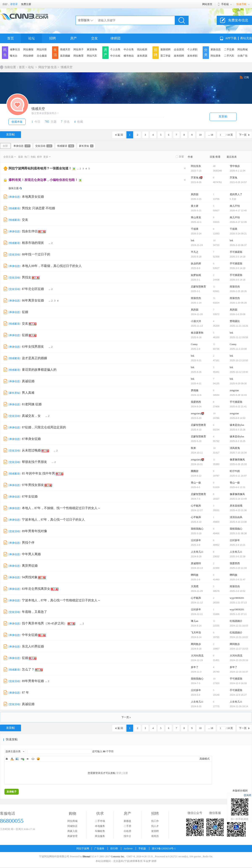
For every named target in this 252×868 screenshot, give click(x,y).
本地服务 (100, 826)
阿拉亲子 (79, 49)
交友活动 (44, 146)
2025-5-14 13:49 (238, 499)
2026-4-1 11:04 (238, 171)
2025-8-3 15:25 (238, 441)
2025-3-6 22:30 (238, 556)
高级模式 (205, 759)
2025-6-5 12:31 (238, 487)
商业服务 (100, 836)
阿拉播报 (28, 49)
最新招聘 (165, 49)
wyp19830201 (237, 598)
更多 (46, 157)
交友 (94, 38)
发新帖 (10, 134)
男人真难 (28, 393)
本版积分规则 (240, 791)
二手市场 (100, 821)
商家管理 (72, 836)
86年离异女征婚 (33, 300)
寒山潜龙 (196, 217)
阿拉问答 (42, 49)
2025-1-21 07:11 (238, 614)
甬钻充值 (246, 38)
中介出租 (115, 56)
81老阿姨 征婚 (32, 404)
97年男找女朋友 (33, 485)
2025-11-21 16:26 (239, 326)
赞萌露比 (235, 321)
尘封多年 (196, 540)
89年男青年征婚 (33, 681)
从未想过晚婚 (31, 450)
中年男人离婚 (31, 554)
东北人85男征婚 (33, 646)
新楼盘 (127, 821)
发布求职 (192, 56)
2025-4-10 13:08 (238, 522)
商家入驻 (72, 831)
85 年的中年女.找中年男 (38, 473)
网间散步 (196, 644)
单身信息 (22, 146)
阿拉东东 (196, 166)
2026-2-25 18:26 (238, 291)
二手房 (127, 826)
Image (17, 759)
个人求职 (192, 49)
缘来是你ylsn (237, 425)
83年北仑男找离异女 (36, 589)
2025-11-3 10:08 (238, 349)
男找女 (27, 277)
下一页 (243, 135)
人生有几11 (197, 552)
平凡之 (195, 252)
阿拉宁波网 (83, 849)
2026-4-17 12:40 (238, 211)
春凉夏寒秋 (197, 333)
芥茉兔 (195, 178)
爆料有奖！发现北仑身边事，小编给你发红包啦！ (43, 180)
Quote (28, 759)
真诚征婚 (28, 381)
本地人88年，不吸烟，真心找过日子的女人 (52, 266)
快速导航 (241, 4)
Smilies (38, 759)
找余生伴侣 (30, 231)
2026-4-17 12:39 (238, 222)
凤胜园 (195, 194)
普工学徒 (165, 56)
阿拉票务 (216, 56)
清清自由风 (236, 517)
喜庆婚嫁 (65, 56)
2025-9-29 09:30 (238, 383)
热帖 (33, 157)
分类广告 (243, 56)
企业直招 (179, 49)
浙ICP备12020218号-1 (164, 849)
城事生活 (15, 49)
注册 (125, 773)
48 (214, 166)
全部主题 (8, 157)
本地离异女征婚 (33, 197)
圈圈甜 (195, 471)
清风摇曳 (235, 448)
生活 (55, 52)
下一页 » (126, 717)
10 (200, 135)
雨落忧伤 (235, 287)
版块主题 (14, 188)
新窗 (181, 157)
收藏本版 (17, 122)
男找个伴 (28, 543)
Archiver (128, 849)
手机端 (225, 4)
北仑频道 (42, 56)
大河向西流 (197, 656)
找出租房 (142, 49)
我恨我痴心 (197, 529)
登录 (119, 773)
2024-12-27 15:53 (239, 649)
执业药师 (196, 264)
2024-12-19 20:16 (239, 660)
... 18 (211, 135)
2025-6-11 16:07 (238, 476)
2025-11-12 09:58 (239, 337)
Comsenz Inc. (118, 856)
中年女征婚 (30, 635)
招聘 (52, 38)
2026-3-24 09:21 (238, 234)
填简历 (155, 836)
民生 (5, 52)
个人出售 (115, 49)
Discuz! (87, 856)
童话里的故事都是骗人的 (39, 370)
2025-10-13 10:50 (239, 360)
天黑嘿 (195, 586)
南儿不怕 (235, 206)
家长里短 (86, 146)
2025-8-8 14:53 (238, 418)
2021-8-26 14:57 (238, 182)
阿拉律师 (28, 56)
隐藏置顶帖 (185, 168)
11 (214, 287)
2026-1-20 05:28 (238, 303)
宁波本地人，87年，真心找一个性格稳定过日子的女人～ (61, 600)
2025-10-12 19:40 (239, 372)
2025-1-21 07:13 (238, 603)
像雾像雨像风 (237, 460)
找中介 (127, 836)
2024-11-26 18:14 (239, 706)
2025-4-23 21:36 (238, 510)
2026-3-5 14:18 (238, 257)
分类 (206, 52)
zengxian (234, 390)
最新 (21, 157)
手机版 (142, 849)
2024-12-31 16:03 (239, 626)
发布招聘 (179, 56)
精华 (39, 157)
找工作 (155, 821)
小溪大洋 (196, 321)
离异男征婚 (30, 566)
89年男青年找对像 (34, 531)
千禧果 (195, 229)
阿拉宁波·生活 (48, 67)
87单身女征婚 (31, 439)
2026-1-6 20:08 (238, 314)
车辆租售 (100, 831)
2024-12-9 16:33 (238, 683)
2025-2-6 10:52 (238, 591)
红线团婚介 (236, 621)
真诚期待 (196, 563)
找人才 (155, 826)
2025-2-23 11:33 (238, 568)
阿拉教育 (79, 56)
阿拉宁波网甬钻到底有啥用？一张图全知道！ (40, 168)
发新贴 (223, 116)
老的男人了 (236, 194)
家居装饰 (92, 49)
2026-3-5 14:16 (238, 280)
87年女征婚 (30, 496)
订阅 (246, 77)
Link (22, 759)
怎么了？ (28, 669)
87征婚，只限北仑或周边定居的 (44, 427)
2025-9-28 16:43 (238, 395)
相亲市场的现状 (33, 243)
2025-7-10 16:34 (238, 453)
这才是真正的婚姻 (34, 358)
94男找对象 (30, 577)
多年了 (195, 667)
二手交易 (229, 49)
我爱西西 (196, 402)
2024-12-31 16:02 (239, 637)
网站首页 (207, 4)
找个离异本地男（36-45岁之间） (44, 623)
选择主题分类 (13, 751)
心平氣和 (196, 506)
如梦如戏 (196, 275)
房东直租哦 (236, 506)
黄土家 (195, 206)
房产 (73, 38)
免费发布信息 (238, 20)
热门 (27, 157)
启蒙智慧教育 (198, 287)
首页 (10, 38)
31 (214, 298)
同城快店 (72, 826)
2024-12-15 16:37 (239, 672)
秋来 (193, 448)
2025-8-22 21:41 (238, 407)
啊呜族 (195, 575)
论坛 (31, 38)
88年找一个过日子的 (36, 254)
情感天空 (65, 49)
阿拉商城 (243, 49)
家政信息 (216, 49)
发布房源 (142, 56)
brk (193, 240)
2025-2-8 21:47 (238, 580)
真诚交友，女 (31, 416)
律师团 (115, 38)
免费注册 (26, 4)
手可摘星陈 (236, 252)
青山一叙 (196, 483)
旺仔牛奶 (235, 471)
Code (33, 759)
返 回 (120, 135)
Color (12, 759)
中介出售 (129, 49)
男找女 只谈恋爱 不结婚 (38, 208)
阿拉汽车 (92, 56)
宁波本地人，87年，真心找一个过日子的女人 (53, 520)
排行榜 (114, 849)
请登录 (14, 4)
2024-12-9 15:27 (238, 695)
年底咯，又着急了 (34, 612)
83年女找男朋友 (33, 347)
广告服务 (99, 849)
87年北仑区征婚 (33, 289)
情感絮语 (66, 146)
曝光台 (14, 56)
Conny (194, 344)
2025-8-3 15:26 (238, 430)
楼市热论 (129, 56)
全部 (5, 146)
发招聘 (155, 831)
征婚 (25, 312)
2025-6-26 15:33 (238, 464)
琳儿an (195, 621)
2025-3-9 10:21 (238, 545)
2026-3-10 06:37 (238, 245)
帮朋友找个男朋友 (34, 462)
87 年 (25, 693)
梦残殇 (195, 390)
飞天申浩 (196, 633)
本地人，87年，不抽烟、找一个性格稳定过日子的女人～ (61, 508)
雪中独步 (235, 166)
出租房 (127, 831)
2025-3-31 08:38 (238, 533)
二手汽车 (229, 56)
